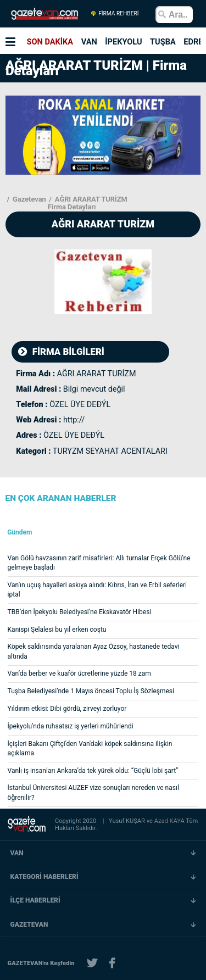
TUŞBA (163, 42)
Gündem (20, 533)
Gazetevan (29, 199)
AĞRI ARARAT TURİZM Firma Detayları (88, 203)
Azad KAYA (170, 821)
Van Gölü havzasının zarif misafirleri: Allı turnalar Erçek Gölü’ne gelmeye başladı (99, 563)
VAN (89, 42)
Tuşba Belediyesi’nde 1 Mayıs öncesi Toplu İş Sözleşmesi (91, 691)
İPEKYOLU (123, 42)
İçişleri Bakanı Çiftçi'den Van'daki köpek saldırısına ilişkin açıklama (90, 748)
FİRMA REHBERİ (115, 14)
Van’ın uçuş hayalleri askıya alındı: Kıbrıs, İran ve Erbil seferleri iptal (97, 590)
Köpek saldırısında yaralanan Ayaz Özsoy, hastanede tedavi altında (94, 651)
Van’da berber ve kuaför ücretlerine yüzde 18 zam (79, 673)
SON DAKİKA (50, 42)
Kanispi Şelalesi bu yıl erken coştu (57, 630)
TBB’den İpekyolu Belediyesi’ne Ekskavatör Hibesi (80, 612)
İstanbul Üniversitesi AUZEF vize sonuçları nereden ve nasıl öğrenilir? (93, 792)
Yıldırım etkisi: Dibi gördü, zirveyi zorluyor (67, 709)
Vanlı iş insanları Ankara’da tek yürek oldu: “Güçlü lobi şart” (93, 771)
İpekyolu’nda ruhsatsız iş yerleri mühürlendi (71, 726)
